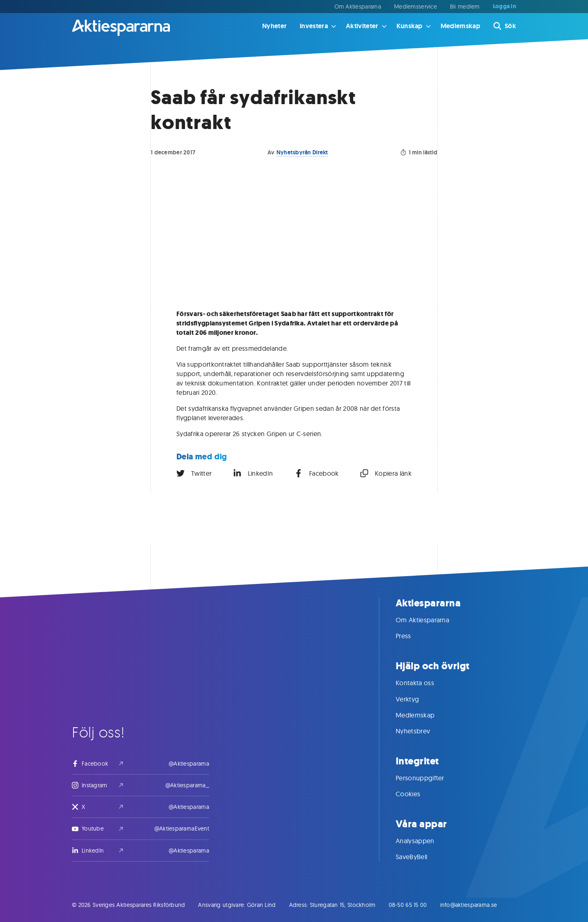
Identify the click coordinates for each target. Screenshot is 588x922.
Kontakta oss (423, 683)
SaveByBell (420, 857)
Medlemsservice (415, 7)
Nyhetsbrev (421, 731)
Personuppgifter (428, 778)
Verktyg (415, 699)
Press (412, 636)
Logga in (504, 7)
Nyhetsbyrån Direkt (302, 152)
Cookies (416, 794)
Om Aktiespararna (358, 7)
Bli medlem (465, 7)
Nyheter (274, 26)
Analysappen (423, 841)
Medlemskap (460, 26)
